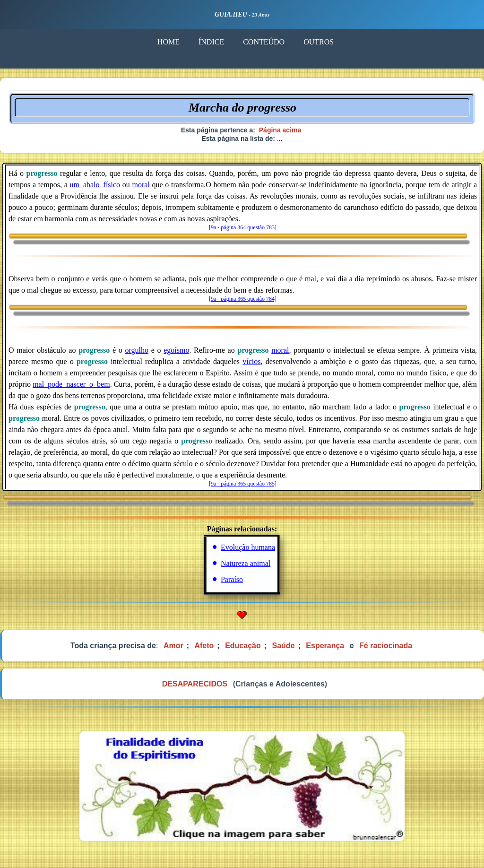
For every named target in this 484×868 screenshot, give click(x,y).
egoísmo (176, 350)
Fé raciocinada (386, 646)
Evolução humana (248, 547)
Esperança (325, 646)
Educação (243, 646)
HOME (168, 42)
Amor (173, 646)
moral (141, 185)
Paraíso (232, 579)
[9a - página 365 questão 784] (243, 299)
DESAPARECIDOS (195, 684)
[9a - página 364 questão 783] (243, 227)
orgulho (136, 350)
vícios (251, 361)
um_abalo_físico (95, 185)
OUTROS (318, 42)
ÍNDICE (211, 42)
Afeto (204, 646)
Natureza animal (246, 563)
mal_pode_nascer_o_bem (71, 384)
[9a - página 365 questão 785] (243, 484)
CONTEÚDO (263, 42)
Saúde (284, 646)
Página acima (280, 130)
